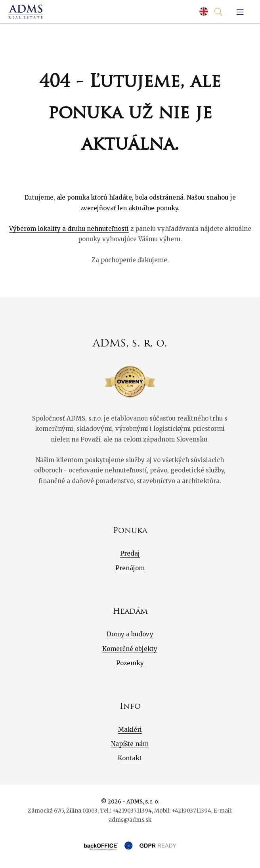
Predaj (130, 553)
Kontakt (130, 758)
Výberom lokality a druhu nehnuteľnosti (69, 229)
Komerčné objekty (130, 649)
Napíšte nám (130, 744)
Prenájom (130, 568)
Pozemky (130, 663)
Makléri (130, 730)
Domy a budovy (130, 634)
